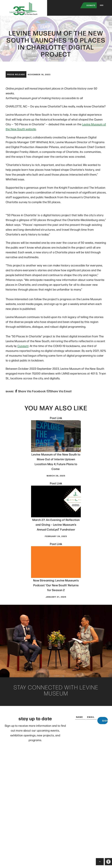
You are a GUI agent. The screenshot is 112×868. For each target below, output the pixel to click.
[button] (108, 862)
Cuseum (23, 348)
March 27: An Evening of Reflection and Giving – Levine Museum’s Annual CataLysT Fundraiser (56, 527)
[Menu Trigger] (102, 5)
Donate (88, 5)
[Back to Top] (100, 862)
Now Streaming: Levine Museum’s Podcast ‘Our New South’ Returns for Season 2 (56, 587)
